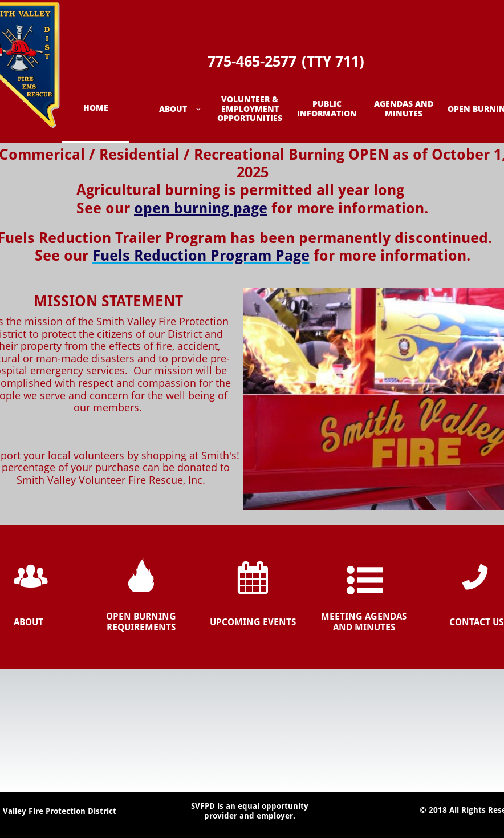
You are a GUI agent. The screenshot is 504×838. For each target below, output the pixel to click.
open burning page (201, 208)
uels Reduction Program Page (205, 256)
